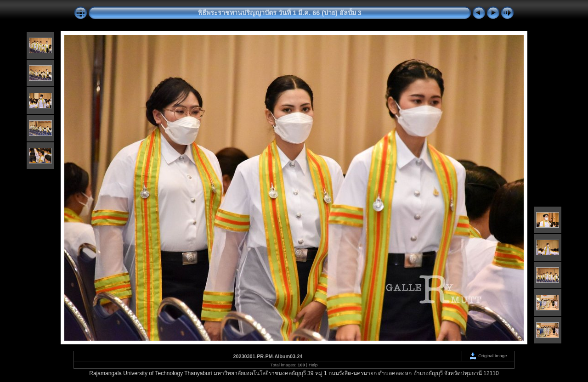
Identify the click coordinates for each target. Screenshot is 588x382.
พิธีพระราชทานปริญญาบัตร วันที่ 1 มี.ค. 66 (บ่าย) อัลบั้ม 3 (280, 13)
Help (313, 365)
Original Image (488, 356)
